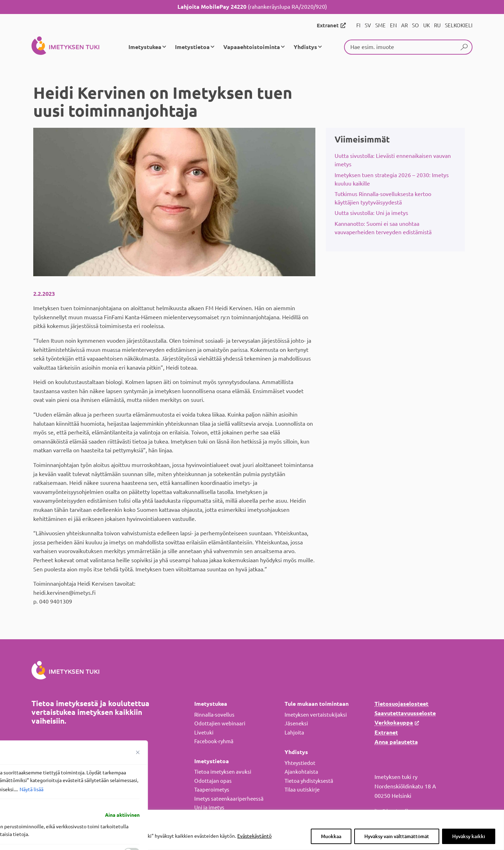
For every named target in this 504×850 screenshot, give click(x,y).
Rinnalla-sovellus (214, 715)
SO (415, 25)
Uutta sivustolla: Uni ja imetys (371, 213)
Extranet (328, 25)
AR (404, 25)
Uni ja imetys (209, 807)
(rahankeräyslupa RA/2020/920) (252, 7)
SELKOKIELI (459, 25)
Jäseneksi (296, 723)
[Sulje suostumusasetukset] (138, 752)
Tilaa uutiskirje (302, 790)
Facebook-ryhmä (214, 741)
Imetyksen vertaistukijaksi (316, 715)
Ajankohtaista (301, 772)
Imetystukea (145, 47)
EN (393, 25)
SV (368, 25)
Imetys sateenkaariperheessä (229, 799)
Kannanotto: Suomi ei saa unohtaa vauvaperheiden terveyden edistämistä (383, 228)
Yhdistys (305, 47)
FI (358, 25)
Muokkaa (331, 836)
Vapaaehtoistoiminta (252, 47)
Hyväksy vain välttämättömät (397, 836)
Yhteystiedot (300, 763)
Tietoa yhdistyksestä (309, 781)
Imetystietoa (192, 47)
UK (426, 25)
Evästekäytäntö (254, 836)
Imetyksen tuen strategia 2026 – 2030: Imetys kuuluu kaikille (392, 179)
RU (437, 25)
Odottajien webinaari (220, 723)
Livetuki (204, 733)
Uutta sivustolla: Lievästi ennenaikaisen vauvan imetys (393, 160)
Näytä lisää (31, 789)
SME (380, 25)
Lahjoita (294, 733)
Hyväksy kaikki (469, 836)
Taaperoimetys (212, 790)
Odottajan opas (213, 781)
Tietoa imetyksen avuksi (223, 772)
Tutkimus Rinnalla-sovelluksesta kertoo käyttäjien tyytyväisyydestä (383, 198)
